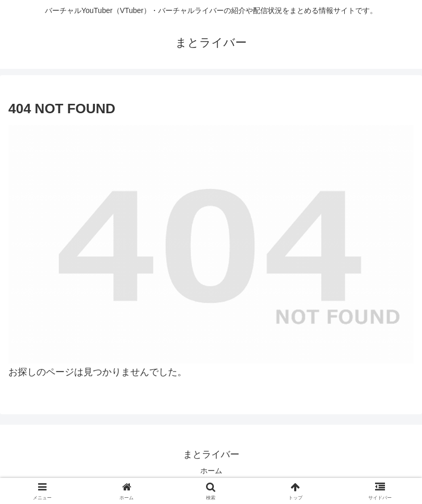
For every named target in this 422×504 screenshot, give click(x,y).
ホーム (211, 471)
